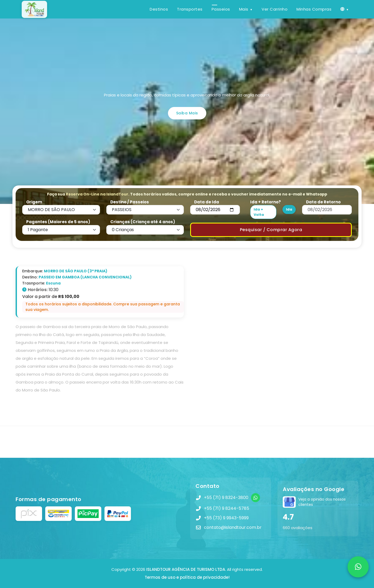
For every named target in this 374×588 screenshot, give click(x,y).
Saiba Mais (187, 113)
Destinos (159, 9)
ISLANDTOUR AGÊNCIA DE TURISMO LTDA (186, 569)
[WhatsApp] (256, 498)
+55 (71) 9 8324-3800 (226, 498)
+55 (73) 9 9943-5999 (226, 518)
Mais (244, 9)
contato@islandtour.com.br (233, 527)
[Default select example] (61, 210)
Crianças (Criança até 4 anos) (143, 222)
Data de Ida (207, 202)
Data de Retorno (323, 202)
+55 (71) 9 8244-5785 (227, 508)
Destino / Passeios (130, 202)
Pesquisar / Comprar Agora (271, 230)
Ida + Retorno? (266, 202)
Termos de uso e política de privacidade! (187, 577)
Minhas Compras (314, 9)
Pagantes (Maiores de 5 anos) (58, 222)
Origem (34, 202)
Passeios (221, 9)
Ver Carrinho (275, 9)
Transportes (190, 9)
